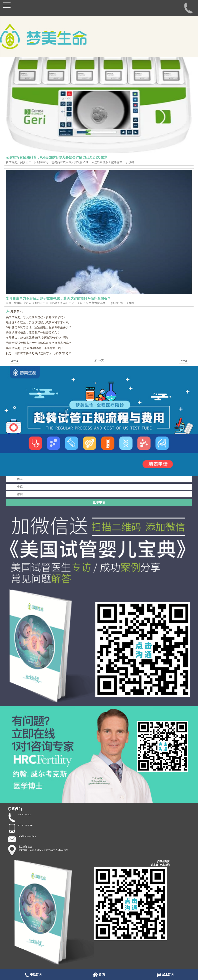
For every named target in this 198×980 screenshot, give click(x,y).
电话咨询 (33, 975)
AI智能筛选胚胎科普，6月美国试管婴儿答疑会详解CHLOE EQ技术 (57, 157)
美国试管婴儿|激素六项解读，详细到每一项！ (35, 348)
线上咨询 (165, 975)
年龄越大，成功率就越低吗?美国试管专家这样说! (37, 338)
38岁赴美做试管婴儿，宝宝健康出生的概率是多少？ (39, 327)
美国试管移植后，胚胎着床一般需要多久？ (33, 333)
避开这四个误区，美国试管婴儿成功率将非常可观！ (39, 322)
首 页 (99, 975)
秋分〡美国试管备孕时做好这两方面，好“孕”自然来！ (40, 353)
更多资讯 (16, 311)
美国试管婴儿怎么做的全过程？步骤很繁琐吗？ (36, 317)
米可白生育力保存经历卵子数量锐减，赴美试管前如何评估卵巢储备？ (58, 298)
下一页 (184, 361)
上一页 (15, 361)
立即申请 (99, 502)
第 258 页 (99, 360)
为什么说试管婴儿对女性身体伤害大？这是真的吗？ (39, 343)
